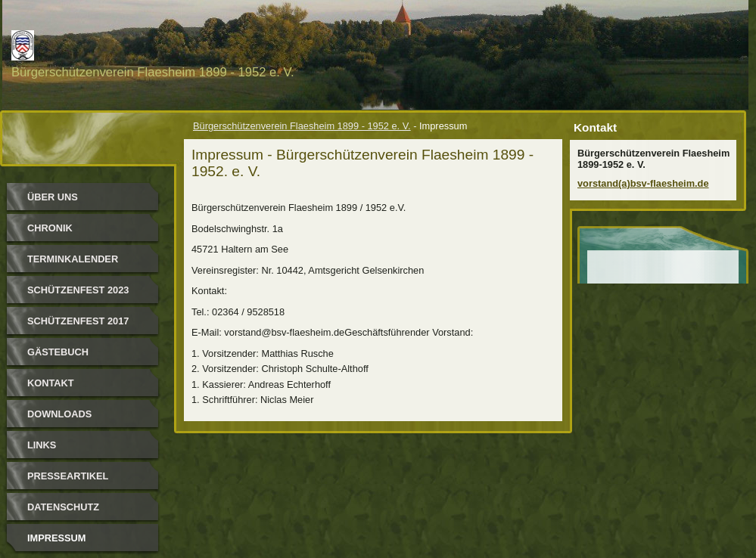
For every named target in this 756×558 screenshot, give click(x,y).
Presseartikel (68, 476)
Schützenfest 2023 (78, 290)
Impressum (57, 538)
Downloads (59, 414)
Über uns (53, 197)
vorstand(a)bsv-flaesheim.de (643, 183)
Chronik (50, 228)
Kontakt (51, 383)
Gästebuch (58, 352)
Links (42, 445)
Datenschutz (63, 507)
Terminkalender (73, 259)
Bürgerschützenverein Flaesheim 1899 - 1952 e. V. (302, 126)
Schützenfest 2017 (78, 321)
